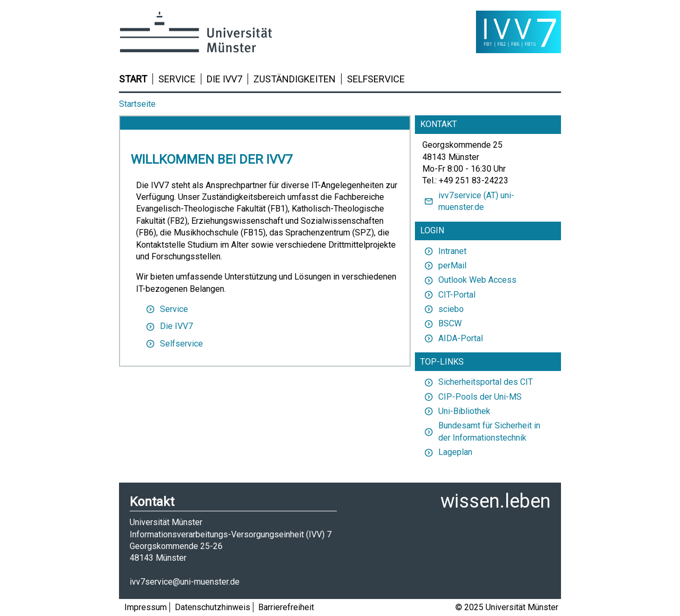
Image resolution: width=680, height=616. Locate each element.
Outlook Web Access (469, 280)
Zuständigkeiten (295, 79)
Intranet (444, 251)
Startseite (137, 104)
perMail (444, 265)
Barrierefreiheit (286, 607)
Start (133, 79)
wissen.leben (495, 501)
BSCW (442, 323)
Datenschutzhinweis (212, 607)
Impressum (146, 607)
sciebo (443, 309)
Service (177, 79)
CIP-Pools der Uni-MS (472, 397)
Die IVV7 (224, 79)
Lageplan (447, 452)
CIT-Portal (449, 295)
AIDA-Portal (453, 338)
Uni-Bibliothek (456, 411)
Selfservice (376, 79)
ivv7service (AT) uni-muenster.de (468, 201)
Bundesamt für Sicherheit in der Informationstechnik (481, 431)
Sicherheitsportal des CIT (478, 382)
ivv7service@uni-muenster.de (185, 582)
